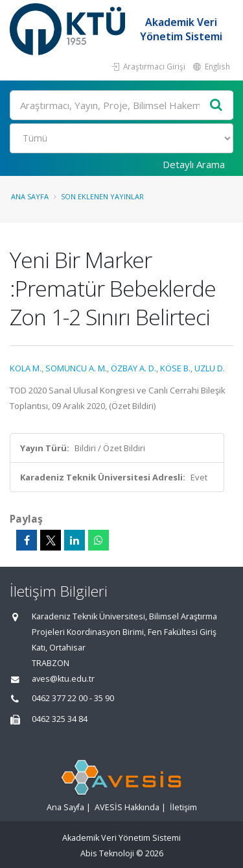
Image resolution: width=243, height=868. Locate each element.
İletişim (183, 807)
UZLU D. (210, 368)
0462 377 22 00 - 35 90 (73, 698)
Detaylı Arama (194, 164)
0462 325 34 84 (60, 719)
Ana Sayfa (30, 196)
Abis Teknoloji (107, 853)
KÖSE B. (175, 368)
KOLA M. (26, 368)
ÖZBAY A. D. (133, 368)
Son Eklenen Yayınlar (102, 196)
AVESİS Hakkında (127, 807)
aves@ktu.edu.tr (63, 679)
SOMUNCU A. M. (76, 368)
